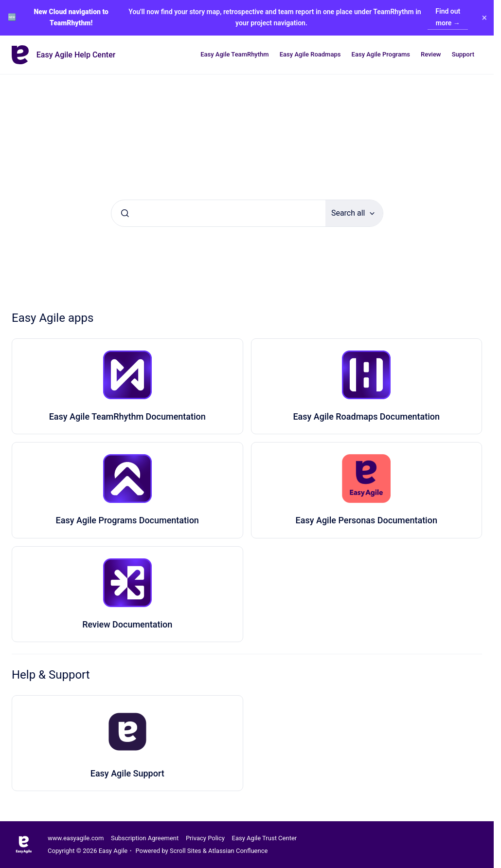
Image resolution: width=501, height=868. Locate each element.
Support (463, 54)
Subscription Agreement (145, 838)
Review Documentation (127, 624)
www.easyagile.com (76, 838)
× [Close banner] (484, 18)
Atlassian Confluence (238, 851)
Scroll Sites (186, 851)
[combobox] (218, 213)
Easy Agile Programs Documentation (127, 520)
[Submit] (125, 213)
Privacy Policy (205, 838)
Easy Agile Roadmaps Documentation (366, 416)
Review (431, 54)
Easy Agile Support (127, 773)
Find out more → (448, 17)
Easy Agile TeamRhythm (234, 54)
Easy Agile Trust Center (265, 838)
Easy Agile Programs (381, 54)
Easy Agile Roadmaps (310, 54)
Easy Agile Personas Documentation (367, 520)
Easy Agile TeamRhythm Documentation (127, 416)
